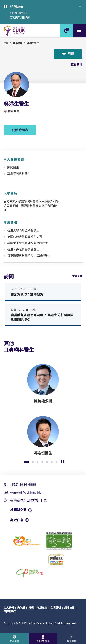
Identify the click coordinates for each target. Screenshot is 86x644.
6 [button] (52, 462)
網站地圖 (69, 608)
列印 (68, 54)
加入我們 (9, 608)
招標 (31, 608)
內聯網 (21, 608)
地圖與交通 (18, 510)
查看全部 (77, 276)
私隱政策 (42, 608)
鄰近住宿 (17, 520)
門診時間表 (20, 130)
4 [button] (42, 462)
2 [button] (33, 462)
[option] (43, 385)
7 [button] (56, 462)
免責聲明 (56, 608)
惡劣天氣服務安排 (20, 18)
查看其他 (77, 64)
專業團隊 (18, 43)
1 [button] (26, 462)
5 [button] (47, 462)
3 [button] (38, 462)
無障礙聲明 (10, 612)
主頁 (6, 43)
